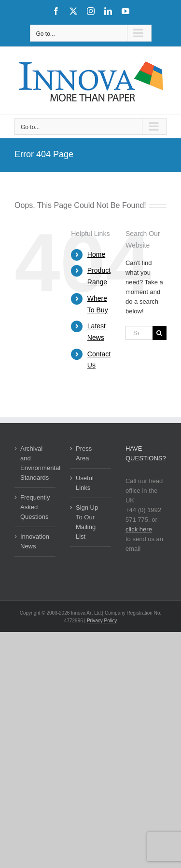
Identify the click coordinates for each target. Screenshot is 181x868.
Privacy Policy (102, 621)
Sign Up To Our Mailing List (87, 522)
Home (96, 254)
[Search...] (139, 333)
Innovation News (35, 541)
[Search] (160, 333)
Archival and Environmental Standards (35, 463)
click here (139, 529)
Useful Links (85, 483)
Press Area (84, 453)
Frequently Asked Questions (35, 507)
